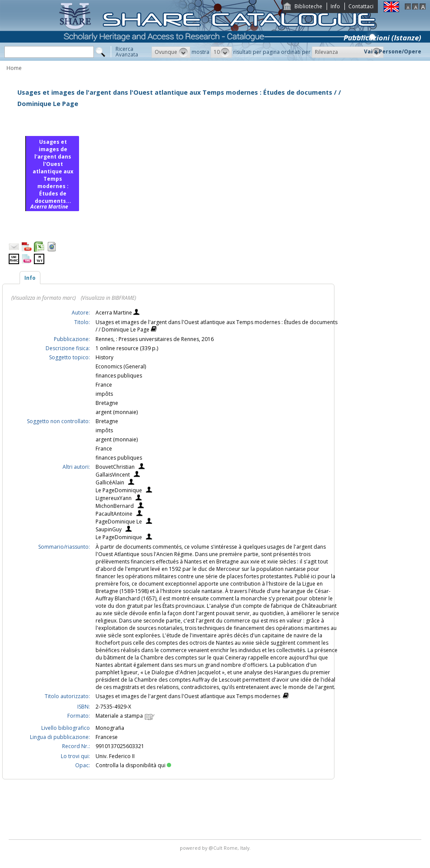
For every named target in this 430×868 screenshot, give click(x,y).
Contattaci (361, 6)
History (104, 357)
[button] (171, 52)
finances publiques (119, 376)
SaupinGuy (109, 529)
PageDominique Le (119, 522)
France (104, 385)
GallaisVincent (113, 475)
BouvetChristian (115, 467)
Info (335, 6)
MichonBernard (115, 506)
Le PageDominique (119, 490)
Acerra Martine (114, 313)
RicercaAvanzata (127, 52)
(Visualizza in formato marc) (43, 298)
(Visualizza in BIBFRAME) (108, 298)
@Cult (216, 848)
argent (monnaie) (117, 412)
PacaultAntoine (114, 514)
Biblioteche (308, 6)
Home (14, 68)
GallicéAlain (110, 482)
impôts (104, 394)
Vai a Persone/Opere (393, 51)
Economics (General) (121, 366)
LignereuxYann (114, 498)
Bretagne (107, 403)
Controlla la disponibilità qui (133, 765)
